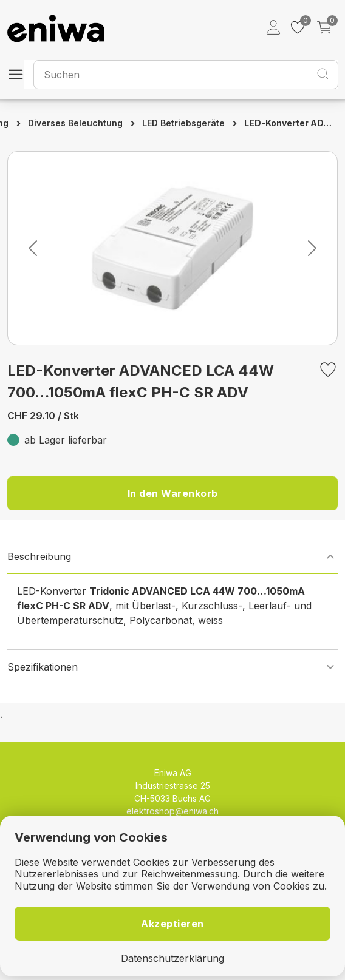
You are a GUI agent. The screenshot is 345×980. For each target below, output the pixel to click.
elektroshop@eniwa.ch (172, 811)
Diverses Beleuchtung (75, 123)
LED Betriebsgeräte (183, 123)
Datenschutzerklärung (172, 958)
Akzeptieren (172, 924)
